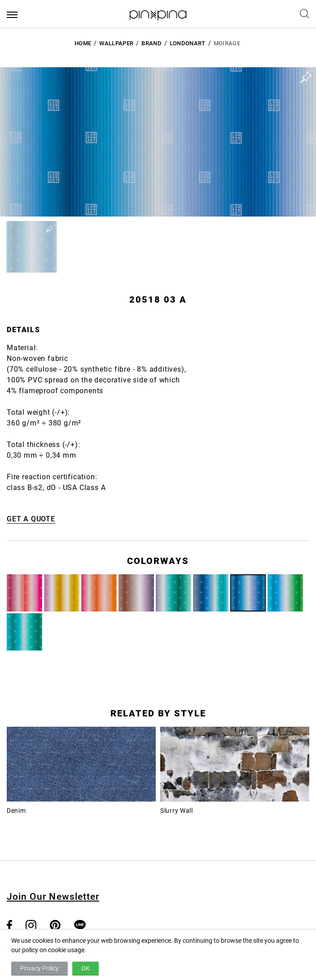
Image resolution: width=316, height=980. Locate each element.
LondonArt (188, 43)
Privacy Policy (39, 968)
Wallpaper (116, 43)
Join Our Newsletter (53, 897)
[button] (32, 247)
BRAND (151, 43)
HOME (83, 43)
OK (86, 968)
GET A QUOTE (31, 519)
